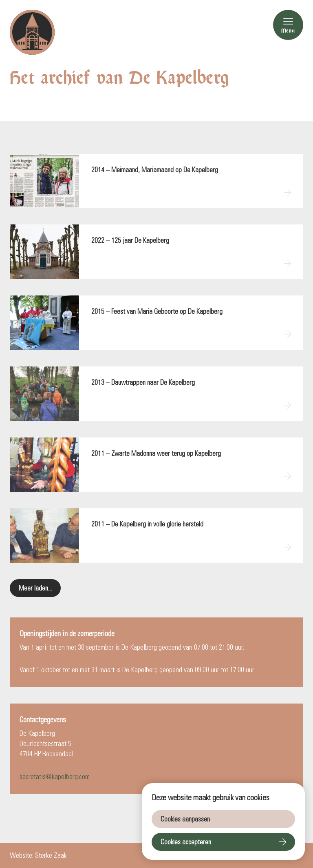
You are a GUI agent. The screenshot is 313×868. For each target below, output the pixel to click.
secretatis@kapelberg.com (55, 777)
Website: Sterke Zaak (38, 855)
